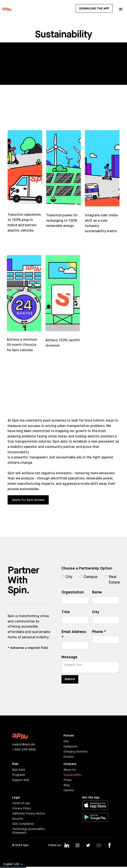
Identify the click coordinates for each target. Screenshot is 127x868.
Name (97, 592)
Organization (72, 592)
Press (68, 780)
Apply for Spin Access (28, 500)
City (95, 612)
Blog (66, 785)
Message (69, 657)
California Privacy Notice (29, 814)
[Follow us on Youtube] (99, 845)
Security (18, 819)
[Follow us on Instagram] (77, 845)
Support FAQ (21, 780)
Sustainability (73, 775)
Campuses (70, 747)
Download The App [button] (94, 9)
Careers (69, 790)
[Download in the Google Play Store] (95, 817)
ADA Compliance (23, 824)
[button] (121, 9)
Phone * (99, 632)
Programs (19, 775)
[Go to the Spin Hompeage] (6, 9)
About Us (70, 770)
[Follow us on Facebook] (110, 845)
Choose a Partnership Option (87, 569)
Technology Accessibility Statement (29, 831)
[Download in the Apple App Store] (95, 805)
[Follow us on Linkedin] (67, 845)
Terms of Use (21, 803)
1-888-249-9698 (24, 750)
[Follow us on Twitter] (88, 845)
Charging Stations (76, 752)
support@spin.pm (24, 744)
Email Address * (74, 635)
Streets (69, 757)
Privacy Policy (22, 809)
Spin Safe (19, 770)
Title (65, 612)
